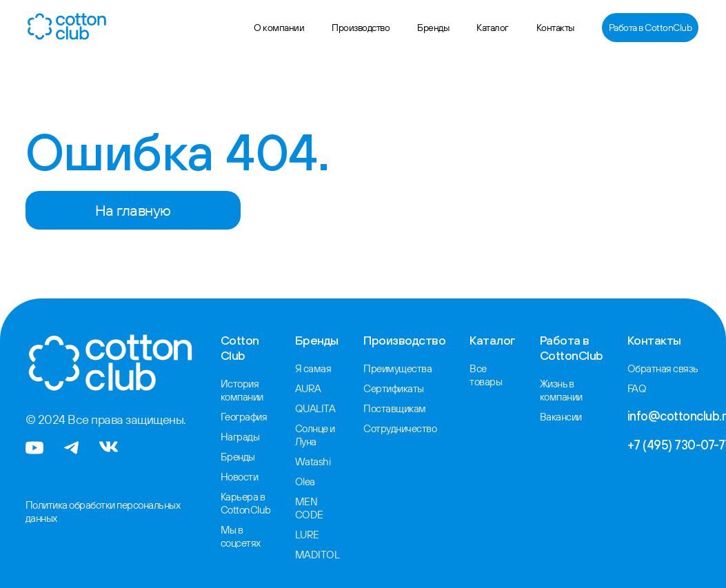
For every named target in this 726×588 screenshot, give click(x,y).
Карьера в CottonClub (244, 498)
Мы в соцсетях (239, 530)
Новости (238, 473)
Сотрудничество (393, 426)
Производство (361, 28)
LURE (303, 528)
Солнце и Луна (311, 432)
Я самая (308, 368)
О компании (279, 28)
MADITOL (312, 547)
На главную (133, 210)
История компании (241, 389)
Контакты (555, 28)
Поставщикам (388, 407)
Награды (238, 434)
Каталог (493, 28)
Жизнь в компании (556, 389)
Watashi (308, 458)
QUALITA (310, 407)
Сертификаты (387, 387)
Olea (301, 477)
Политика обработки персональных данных (99, 511)
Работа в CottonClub (651, 28)
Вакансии (555, 415)
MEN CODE (304, 503)
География (243, 415)
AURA (304, 387)
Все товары (480, 374)
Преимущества (391, 368)
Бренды (433, 28)
